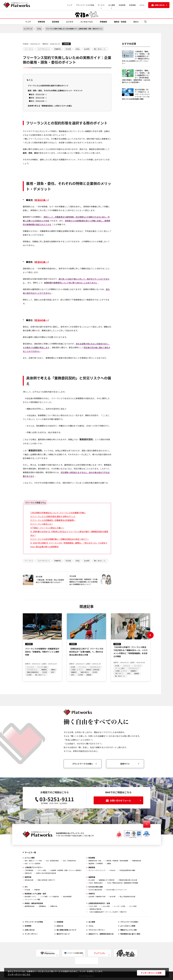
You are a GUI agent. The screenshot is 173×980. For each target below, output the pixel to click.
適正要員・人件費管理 (96, 863)
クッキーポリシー (31, 934)
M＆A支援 (92, 880)
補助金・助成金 (120, 22)
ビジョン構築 (30, 858)
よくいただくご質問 (128, 926)
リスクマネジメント (43, 49)
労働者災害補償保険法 (33, 672)
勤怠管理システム (30, 896)
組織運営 (89, 675)
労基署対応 (28, 873)
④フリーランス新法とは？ (42, 524)
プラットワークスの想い (83, 764)
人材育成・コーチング (77, 670)
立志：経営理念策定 (52, 861)
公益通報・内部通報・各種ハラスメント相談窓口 (66, 870)
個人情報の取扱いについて (66, 930)
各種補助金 (42, 906)
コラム (142, 5)
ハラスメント (126, 666)
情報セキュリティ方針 (129, 930)
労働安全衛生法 (85, 672)
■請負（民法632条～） (38, 98)
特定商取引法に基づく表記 (130, 934)
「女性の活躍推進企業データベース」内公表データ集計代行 (108, 912)
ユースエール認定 (120, 906)
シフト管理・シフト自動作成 (49, 896)
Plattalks (112, 870)
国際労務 (28, 877)
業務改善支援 (137, 861)
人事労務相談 (29, 870)
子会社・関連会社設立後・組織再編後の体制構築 (122, 883)
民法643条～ (41, 320)
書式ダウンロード (63, 934)
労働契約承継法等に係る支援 (128, 880)
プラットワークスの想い (129, 922)
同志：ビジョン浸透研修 (32, 863)
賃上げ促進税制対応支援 (127, 896)
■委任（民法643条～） (38, 101)
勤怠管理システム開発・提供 (35, 894)
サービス (101, 5)
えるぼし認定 (93, 906)
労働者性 (53, 670)
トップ (70, 5)
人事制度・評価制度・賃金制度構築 (117, 861)
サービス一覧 (30, 852)
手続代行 (92, 894)
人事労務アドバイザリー (34, 867)
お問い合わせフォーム (123, 800)
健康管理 (92, 867)
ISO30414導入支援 (96, 887)
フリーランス (29, 49)
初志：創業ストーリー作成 (33, 861)
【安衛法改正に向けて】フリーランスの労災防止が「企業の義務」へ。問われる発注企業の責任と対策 (86, 652)
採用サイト (125, 764)
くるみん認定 (105, 906)
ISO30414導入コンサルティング (116, 890)
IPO (26, 887)
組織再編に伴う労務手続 (107, 880)
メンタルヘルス (86, 22)
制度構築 (92, 858)
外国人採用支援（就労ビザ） (47, 880)
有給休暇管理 (67, 896)
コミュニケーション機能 (32, 899)
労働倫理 (103, 22)
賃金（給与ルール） (100, 49)
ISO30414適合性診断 (95, 890)
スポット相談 (42, 870)
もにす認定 (133, 906)
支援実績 (122, 5)
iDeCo (136, 22)
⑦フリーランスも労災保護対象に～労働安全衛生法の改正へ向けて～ (60, 539)
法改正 (77, 49)
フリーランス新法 (42, 667)
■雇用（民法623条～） (38, 94)
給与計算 (113, 896)
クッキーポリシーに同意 (151, 973)
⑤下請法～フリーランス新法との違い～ (47, 528)
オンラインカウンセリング (97, 870)
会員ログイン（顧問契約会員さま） (102, 934)
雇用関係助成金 (30, 906)
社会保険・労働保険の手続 (97, 896)
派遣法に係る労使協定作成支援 (46, 873)
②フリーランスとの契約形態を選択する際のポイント (53, 516)
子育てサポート (119, 673)
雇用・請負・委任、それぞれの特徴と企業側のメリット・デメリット (55, 90)
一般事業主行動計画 (95, 909)
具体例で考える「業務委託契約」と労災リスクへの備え (50, 106)
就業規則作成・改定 (95, 861)
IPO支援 (27, 890)
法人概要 (112, 5)
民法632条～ (41, 262)
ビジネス (70, 22)
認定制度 (56, 22)
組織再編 (92, 877)
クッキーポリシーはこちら (19, 974)
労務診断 (37, 890)
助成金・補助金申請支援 (34, 903)
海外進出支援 (29, 880)
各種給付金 (54, 906)
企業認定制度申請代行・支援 (99, 903)
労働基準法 (58, 49)
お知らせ (60, 926)
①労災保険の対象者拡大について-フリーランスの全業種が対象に (58, 513)
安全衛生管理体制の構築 (127, 870)
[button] (150, 635)
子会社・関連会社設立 (96, 883)
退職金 (109, 863)
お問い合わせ (30, 930)
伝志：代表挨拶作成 (69, 861)
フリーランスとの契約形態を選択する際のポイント (48, 86)
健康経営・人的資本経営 (93, 670)
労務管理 (41, 22)
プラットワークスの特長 (85, 5)
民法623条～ (41, 200)
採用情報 (132, 5)
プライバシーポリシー (97, 930)
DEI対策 (73, 667)
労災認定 (68, 49)
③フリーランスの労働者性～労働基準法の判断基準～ (53, 520)
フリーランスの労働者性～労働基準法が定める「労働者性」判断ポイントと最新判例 (42, 652)
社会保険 (87, 49)
